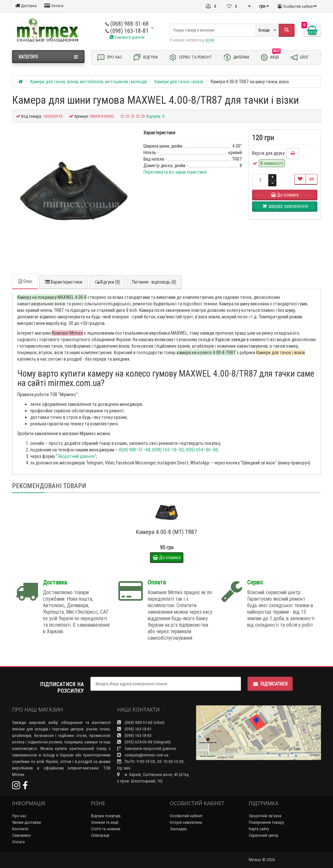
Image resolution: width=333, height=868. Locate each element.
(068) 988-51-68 (127, 24)
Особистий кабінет (186, 816)
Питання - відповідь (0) (154, 282)
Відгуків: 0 (155, 116)
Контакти (20, 829)
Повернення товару (266, 822)
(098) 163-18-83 (134, 735)
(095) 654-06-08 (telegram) (144, 742)
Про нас (109, 57)
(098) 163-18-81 (127, 31)
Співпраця (100, 835)
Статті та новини (106, 829)
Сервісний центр (264, 835)
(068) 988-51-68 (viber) (141, 722)
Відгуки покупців (106, 816)
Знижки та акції (105, 822)
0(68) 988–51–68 (134, 450)
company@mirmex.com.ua (143, 755)
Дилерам (236, 57)
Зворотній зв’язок (265, 816)
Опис (25, 281)
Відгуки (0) (107, 282)
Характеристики (63, 282)
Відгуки (145, 57)
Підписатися (270, 684)
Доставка (26, 6)
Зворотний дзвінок (76, 456)
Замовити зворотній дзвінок (147, 748)
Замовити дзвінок (127, 37)
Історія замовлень (186, 822)
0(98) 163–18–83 (168, 450)
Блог (300, 57)
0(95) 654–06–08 (202, 450)
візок (210, 40)
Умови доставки (27, 822)
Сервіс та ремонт (190, 57)
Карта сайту (259, 829)
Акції (270, 57)
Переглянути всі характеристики (175, 172)
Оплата (54, 6)
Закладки (178, 829)
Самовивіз (21, 835)
